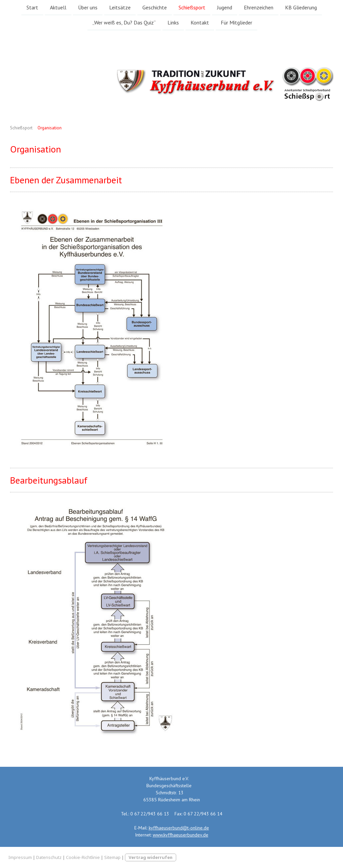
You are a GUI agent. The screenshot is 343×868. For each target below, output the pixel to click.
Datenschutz (49, 857)
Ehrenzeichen (259, 7)
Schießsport (192, 7)
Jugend (225, 7)
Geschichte (155, 7)
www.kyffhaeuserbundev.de (181, 835)
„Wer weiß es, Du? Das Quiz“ (124, 23)
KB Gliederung (301, 7)
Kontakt (200, 23)
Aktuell (58, 7)
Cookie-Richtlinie (83, 857)
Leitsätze (120, 7)
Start (32, 7)
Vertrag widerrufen (151, 857)
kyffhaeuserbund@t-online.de (179, 828)
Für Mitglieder (236, 23)
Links (173, 23)
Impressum (20, 857)
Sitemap (112, 857)
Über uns (88, 7)
